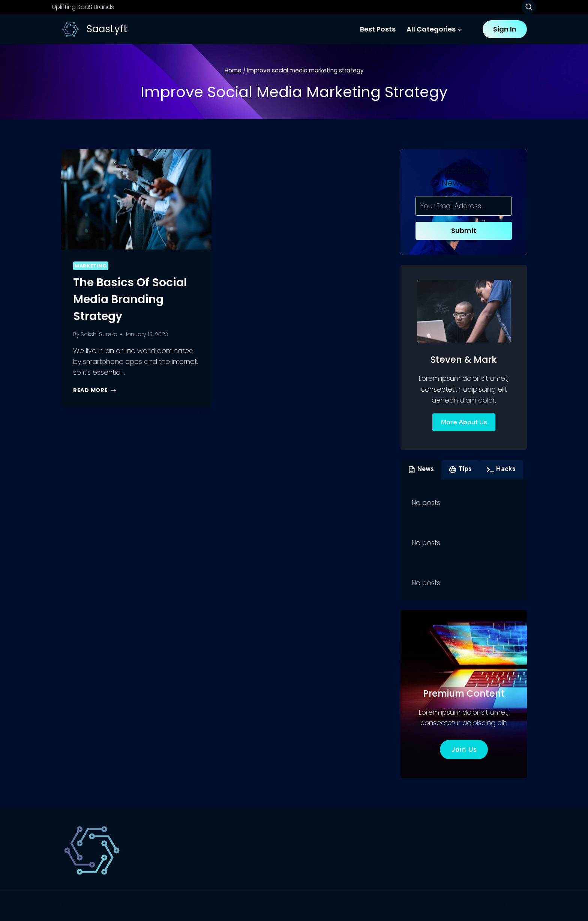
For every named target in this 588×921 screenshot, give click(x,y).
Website (461, 848)
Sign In (505, 29)
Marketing (91, 266)
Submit (464, 231)
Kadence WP (212, 905)
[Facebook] (488, 905)
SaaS (375, 848)
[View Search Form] (529, 7)
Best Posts (378, 29)
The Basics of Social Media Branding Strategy (130, 299)
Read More (94, 390)
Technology (415, 848)
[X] (504, 905)
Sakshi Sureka (99, 334)
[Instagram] (520, 905)
